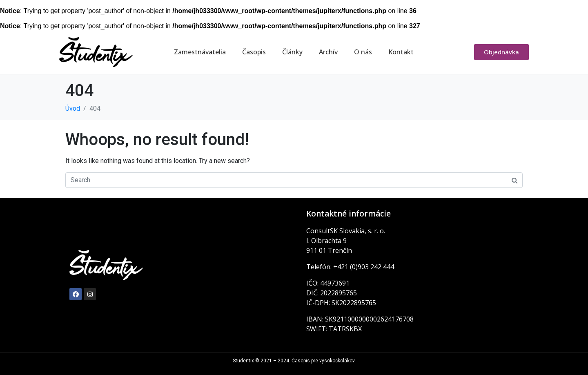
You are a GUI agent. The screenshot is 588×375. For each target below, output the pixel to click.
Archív (328, 52)
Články (292, 52)
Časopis (254, 52)
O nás (363, 52)
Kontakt (401, 52)
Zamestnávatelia (200, 52)
